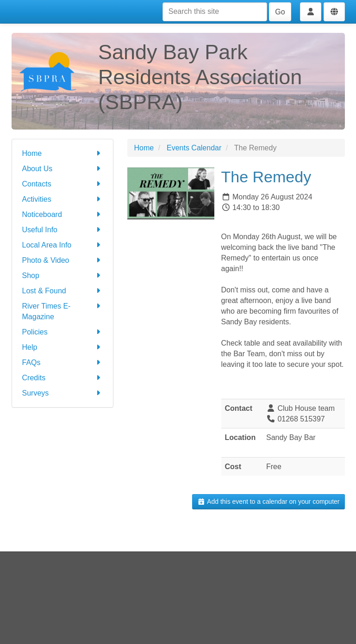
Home (62, 153)
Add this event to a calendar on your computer (268, 502)
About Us (62, 169)
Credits (62, 378)
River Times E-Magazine (62, 311)
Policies (62, 332)
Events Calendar (194, 148)
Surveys (62, 393)
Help (62, 347)
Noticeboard (62, 214)
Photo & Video (62, 260)
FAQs (62, 362)
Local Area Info (62, 245)
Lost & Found (62, 291)
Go (280, 12)
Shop (62, 276)
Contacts (62, 184)
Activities (62, 199)
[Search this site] (215, 12)
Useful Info (62, 230)
